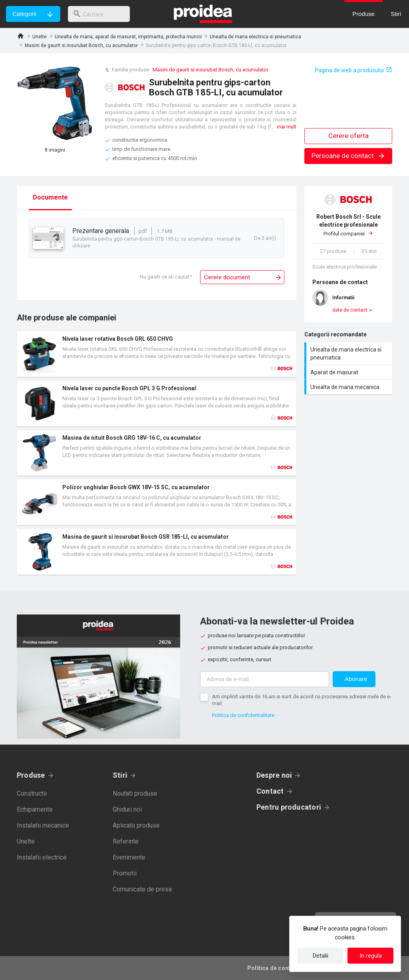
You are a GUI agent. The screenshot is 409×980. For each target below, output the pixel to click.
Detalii (321, 956)
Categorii (24, 14)
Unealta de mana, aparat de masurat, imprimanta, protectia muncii (128, 37)
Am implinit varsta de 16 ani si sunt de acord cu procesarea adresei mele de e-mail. (302, 700)
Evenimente (129, 857)
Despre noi (274, 775)
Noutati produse (135, 793)
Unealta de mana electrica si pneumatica (255, 37)
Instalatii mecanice (43, 825)
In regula (371, 956)
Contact (270, 791)
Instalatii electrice (42, 857)
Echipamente (35, 809)
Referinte (126, 841)
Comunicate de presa (142, 889)
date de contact (350, 310)
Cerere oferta (348, 136)
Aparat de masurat (349, 372)
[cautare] (101, 14)
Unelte (40, 37)
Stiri (120, 775)
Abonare (356, 679)
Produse (31, 775)
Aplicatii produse (136, 825)
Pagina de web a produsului (349, 70)
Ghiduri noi (127, 809)
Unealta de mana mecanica (349, 387)
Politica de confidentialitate (243, 715)
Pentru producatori (289, 807)
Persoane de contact (348, 156)
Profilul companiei (348, 225)
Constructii (32, 793)
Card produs (157, 354)
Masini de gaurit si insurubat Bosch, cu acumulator (81, 45)
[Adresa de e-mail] (265, 679)
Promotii (125, 873)
